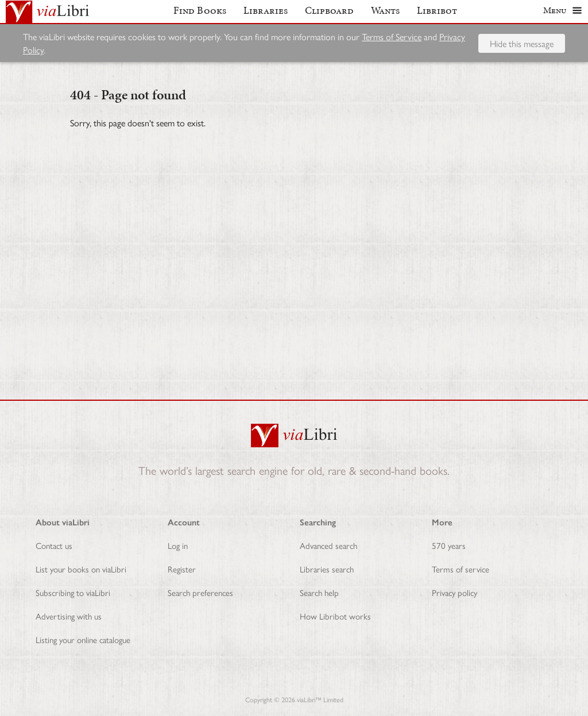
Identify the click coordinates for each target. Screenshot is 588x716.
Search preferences (200, 592)
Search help (319, 592)
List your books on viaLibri (81, 569)
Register (182, 569)
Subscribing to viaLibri (73, 592)
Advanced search (328, 545)
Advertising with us (69, 616)
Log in (178, 545)
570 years (449, 545)
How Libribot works (335, 616)
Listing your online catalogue (83, 639)
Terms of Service (392, 41)
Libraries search (327, 569)
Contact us (54, 545)
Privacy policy (454, 592)
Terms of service (461, 569)
